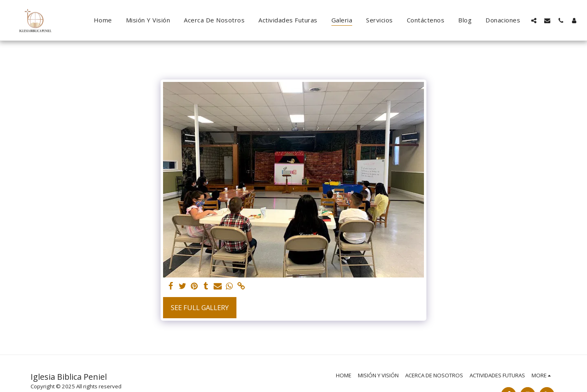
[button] (534, 20)
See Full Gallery (200, 307)
